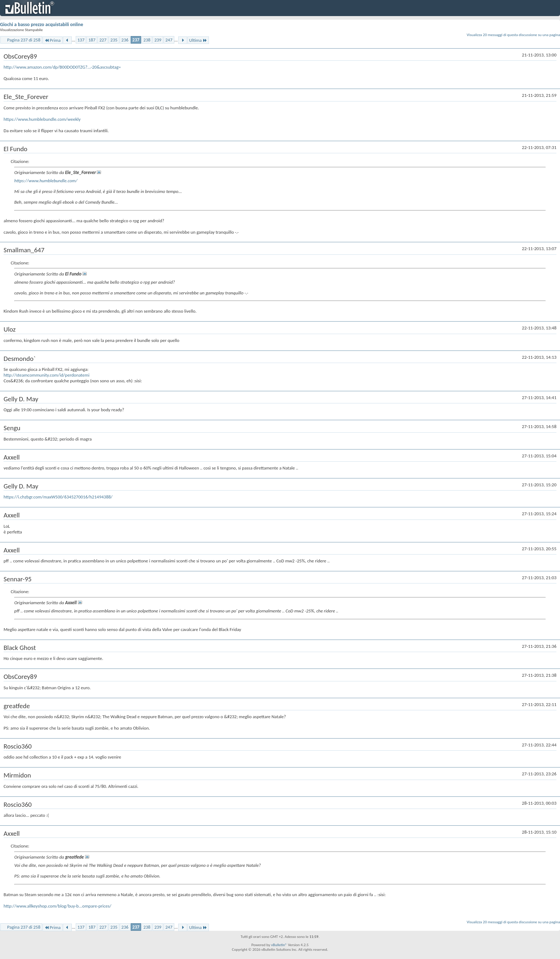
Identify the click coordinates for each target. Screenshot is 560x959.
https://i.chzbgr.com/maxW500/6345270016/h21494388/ (58, 497)
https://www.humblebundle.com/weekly (42, 119)
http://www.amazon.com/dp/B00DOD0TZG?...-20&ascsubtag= (62, 67)
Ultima (198, 40)
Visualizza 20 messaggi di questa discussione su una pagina (513, 35)
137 (81, 40)
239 (158, 40)
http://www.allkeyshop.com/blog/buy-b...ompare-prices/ (57, 906)
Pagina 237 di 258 (24, 40)
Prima (52, 40)
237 (136, 40)
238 (147, 40)
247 (169, 40)
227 (103, 40)
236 (125, 40)
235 (114, 40)
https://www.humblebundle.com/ (46, 181)
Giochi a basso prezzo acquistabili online (42, 24)
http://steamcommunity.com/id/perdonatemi (46, 375)
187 (92, 40)
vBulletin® (279, 945)
